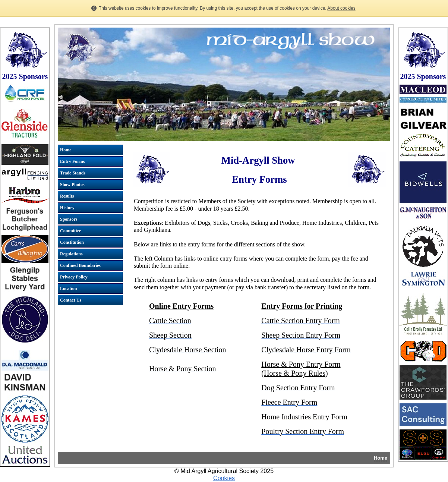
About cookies (341, 8)
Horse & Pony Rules (295, 373)
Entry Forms (72, 161)
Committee (71, 231)
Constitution (72, 242)
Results (67, 196)
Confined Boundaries (80, 265)
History (67, 208)
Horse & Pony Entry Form (301, 364)
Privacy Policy (74, 277)
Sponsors (69, 219)
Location (68, 289)
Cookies (224, 478)
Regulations (71, 254)
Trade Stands (73, 173)
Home (66, 150)
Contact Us (71, 300)
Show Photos (72, 185)
